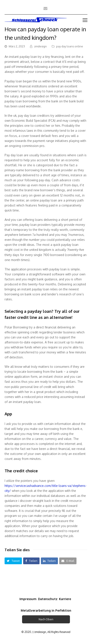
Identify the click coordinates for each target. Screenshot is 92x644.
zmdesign (40, 46)
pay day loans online (70, 46)
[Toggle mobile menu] (85, 20)
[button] (13, 561)
